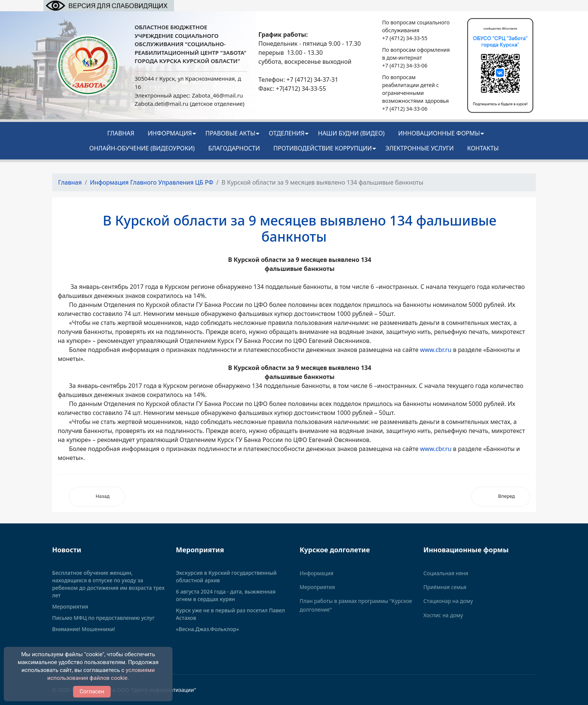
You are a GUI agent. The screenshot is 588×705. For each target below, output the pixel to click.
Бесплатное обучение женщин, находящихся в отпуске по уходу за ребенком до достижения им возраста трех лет (108, 584)
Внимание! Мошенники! (84, 629)
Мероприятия (70, 607)
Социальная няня (446, 573)
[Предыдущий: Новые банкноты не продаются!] (97, 497)
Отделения (287, 133)
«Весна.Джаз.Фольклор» (208, 629)
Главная (121, 133)
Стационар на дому (448, 601)
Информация (170, 133)
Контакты (483, 148)
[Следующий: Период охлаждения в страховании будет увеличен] (501, 497)
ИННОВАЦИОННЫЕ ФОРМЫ (439, 133)
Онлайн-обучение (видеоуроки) (142, 148)
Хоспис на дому (443, 615)
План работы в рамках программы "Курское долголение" (356, 605)
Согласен (92, 691)
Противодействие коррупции (323, 148)
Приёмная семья (445, 587)
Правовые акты (230, 133)
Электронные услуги (420, 148)
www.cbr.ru (436, 350)
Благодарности (234, 148)
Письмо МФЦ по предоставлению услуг (103, 618)
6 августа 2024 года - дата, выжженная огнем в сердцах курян (226, 595)
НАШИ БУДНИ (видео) (351, 133)
